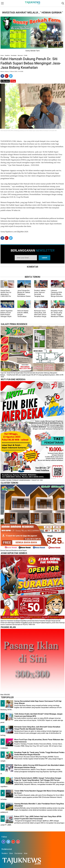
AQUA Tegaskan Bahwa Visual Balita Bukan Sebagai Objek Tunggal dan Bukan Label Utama (7, 316)
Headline (7, 55)
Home (2, 55)
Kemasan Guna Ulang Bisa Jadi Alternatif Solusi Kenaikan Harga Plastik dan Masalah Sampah (41, 316)
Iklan (26, 853)
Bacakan (5, 81)
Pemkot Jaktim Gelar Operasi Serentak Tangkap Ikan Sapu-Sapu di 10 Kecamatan (40, 295)
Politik (26, 55)
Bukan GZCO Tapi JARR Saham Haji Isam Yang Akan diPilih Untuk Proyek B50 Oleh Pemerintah (38, 818)
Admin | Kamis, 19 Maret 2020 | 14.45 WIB (12, 72)
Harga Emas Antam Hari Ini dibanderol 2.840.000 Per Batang (6, 294)
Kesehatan (14, 55)
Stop (13, 81)
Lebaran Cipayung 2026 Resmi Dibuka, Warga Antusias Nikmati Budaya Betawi (57, 295)
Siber (11, 853)
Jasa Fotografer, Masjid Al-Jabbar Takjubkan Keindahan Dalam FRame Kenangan (24, 294)
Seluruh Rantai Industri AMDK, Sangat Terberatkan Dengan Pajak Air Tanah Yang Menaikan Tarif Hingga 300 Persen (38, 779)
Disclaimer (18, 853)
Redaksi (5, 853)
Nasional (20, 55)
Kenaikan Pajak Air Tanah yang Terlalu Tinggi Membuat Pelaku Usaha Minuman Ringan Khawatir (57, 316)
